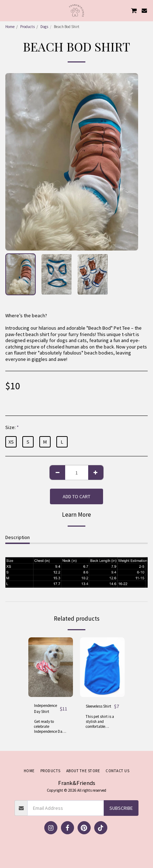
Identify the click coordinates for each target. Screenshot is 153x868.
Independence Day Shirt (46, 708)
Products (27, 27)
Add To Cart (76, 496)
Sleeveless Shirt (98, 706)
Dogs (44, 27)
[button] (8, 10)
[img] (51, 667)
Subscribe (121, 808)
